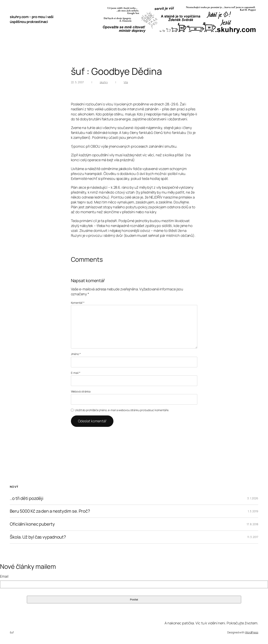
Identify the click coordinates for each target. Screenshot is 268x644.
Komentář (78, 303)
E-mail (76, 373)
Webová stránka (81, 391)
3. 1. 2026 (253, 498)
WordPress (252, 632)
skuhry (104, 82)
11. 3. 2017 (253, 537)
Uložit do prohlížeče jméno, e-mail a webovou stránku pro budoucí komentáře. (122, 410)
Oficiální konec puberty (32, 524)
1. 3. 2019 (253, 511)
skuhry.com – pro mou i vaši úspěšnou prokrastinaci (32, 19)
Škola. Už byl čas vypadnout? (38, 537)
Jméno (76, 354)
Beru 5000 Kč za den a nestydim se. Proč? (50, 511)
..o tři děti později (27, 498)
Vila (126, 82)
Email (4, 576)
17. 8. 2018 (252, 524)
